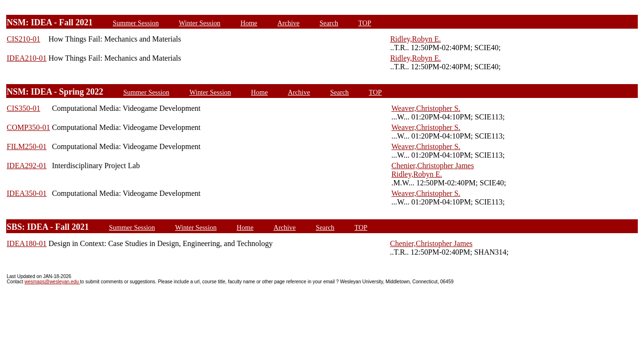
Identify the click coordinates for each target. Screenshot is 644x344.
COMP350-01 (28, 127)
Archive (288, 23)
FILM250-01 (27, 146)
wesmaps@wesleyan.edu (52, 282)
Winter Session (199, 23)
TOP (365, 23)
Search (329, 23)
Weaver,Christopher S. (426, 108)
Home (249, 23)
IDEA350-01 (27, 193)
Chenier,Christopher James (433, 166)
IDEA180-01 (27, 243)
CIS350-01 (23, 108)
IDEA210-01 (27, 58)
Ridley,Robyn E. (416, 39)
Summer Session (136, 23)
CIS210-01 (23, 39)
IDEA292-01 (27, 166)
